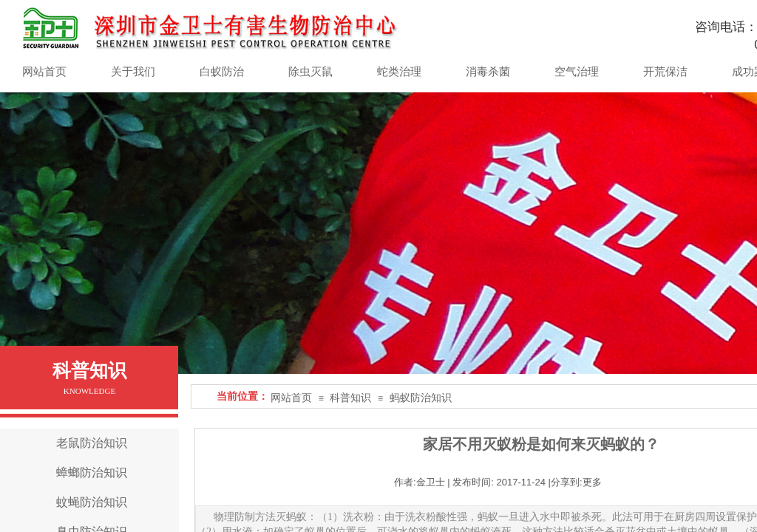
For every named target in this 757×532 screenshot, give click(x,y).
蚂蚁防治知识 (421, 398)
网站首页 (291, 398)
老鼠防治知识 (92, 443)
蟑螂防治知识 (92, 473)
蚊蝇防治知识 (92, 502)
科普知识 (350, 398)
